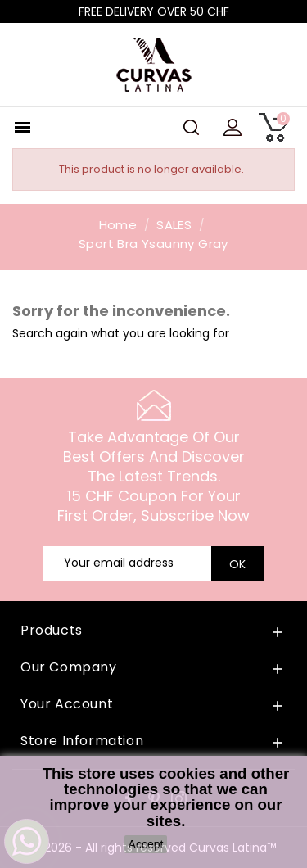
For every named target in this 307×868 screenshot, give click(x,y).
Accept (146, 844)
